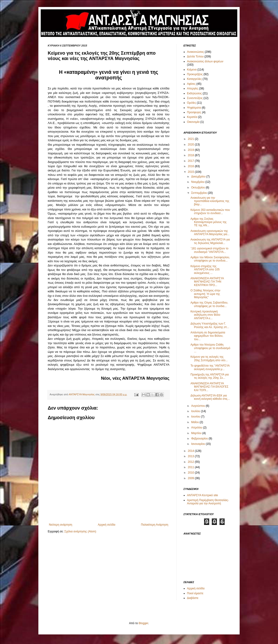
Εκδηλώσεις (194, 93)
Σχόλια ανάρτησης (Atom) (80, 531)
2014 (191, 451)
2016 (191, 166)
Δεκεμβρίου (199, 177)
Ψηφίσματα (194, 108)
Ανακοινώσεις (196, 52)
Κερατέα (192, 117)
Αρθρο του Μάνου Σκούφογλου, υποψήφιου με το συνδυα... (210, 259)
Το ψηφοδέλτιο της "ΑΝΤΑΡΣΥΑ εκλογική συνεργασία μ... (210, 367)
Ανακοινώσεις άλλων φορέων (205, 61)
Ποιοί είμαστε (195, 593)
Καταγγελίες (194, 79)
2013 (191, 456)
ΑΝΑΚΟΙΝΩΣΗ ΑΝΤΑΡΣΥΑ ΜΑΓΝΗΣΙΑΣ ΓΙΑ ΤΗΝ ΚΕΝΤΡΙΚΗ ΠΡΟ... (207, 282)
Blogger (143, 623)
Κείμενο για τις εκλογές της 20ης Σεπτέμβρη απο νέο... (209, 358)
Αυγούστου (198, 406)
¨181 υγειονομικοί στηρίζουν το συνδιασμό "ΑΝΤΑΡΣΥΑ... (209, 250)
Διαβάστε (193, 598)
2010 (191, 473)
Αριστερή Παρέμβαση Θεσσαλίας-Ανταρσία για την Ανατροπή (208, 502)
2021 (191, 139)
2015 (191, 172)
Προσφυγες (194, 112)
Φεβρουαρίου (200, 439)
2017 (191, 161)
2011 (191, 467)
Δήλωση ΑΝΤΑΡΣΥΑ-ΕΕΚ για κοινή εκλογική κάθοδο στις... (210, 397)
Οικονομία (193, 122)
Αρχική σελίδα (107, 525)
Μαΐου (195, 422)
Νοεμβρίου (198, 182)
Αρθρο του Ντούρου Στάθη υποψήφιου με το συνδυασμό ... (210, 348)
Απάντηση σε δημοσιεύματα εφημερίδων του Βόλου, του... (208, 336)
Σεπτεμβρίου (199, 193)
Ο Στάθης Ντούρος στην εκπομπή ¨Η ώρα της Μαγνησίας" (205, 294)
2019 (191, 150)
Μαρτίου (197, 433)
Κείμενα (192, 70)
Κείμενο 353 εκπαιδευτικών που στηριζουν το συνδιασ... (210, 212)
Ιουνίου (196, 417)
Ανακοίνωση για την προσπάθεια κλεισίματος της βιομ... (210, 201)
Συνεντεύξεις (195, 98)
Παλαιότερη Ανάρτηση (155, 525)
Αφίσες (191, 84)
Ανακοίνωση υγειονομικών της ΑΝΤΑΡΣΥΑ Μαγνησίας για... (210, 233)
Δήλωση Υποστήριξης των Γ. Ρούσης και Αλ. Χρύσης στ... (210, 325)
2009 (191, 478)
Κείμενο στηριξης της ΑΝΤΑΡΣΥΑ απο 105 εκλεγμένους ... (205, 270)
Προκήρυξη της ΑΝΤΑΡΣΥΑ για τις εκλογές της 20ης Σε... (210, 376)
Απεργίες (193, 88)
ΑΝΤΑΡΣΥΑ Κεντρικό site (202, 495)
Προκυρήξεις (195, 74)
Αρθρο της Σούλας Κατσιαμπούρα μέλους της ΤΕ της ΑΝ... (208, 222)
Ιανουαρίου (199, 444)
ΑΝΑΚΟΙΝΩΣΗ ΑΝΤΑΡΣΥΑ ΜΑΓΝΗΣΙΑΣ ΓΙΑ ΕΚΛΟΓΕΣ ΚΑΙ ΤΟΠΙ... (209, 387)
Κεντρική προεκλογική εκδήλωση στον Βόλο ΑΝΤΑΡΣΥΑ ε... (205, 315)
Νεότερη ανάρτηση (60, 525)
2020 (191, 145)
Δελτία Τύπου (195, 57)
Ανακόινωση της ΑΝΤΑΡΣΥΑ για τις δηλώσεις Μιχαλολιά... (210, 241)
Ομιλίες (192, 103)
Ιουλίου (196, 411)
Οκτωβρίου (198, 188)
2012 (191, 462)
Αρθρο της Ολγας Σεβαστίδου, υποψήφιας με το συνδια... (209, 304)
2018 (191, 155)
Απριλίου (197, 428)
